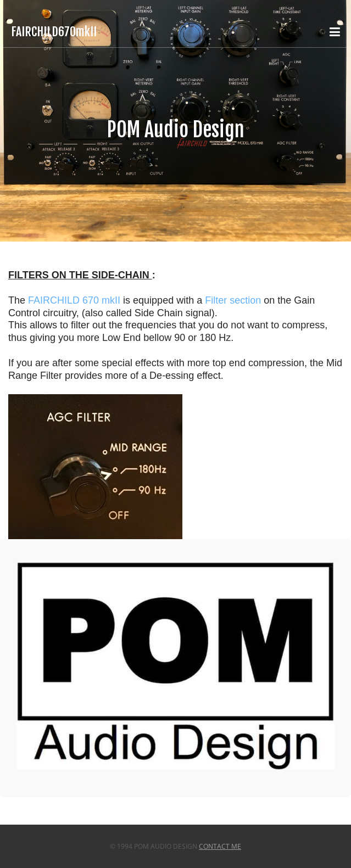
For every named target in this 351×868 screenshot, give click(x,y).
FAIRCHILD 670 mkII (74, 300)
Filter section (233, 300)
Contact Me (220, 846)
